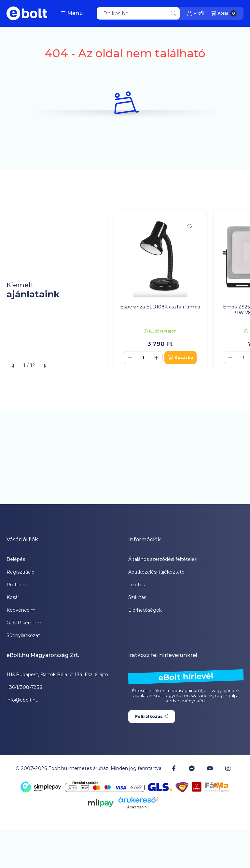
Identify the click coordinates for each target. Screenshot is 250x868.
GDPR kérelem (24, 623)
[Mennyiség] (143, 358)
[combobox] (138, 13)
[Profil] (195, 13)
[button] (72, 13)
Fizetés (137, 585)
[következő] (45, 366)
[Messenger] (192, 768)
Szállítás (137, 597)
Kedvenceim (21, 610)
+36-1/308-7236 (24, 687)
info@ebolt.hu (22, 700)
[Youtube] (210, 768)
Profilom (16, 585)
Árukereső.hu (138, 807)
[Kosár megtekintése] (224, 13)
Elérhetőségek (145, 610)
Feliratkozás (152, 716)
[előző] (13, 366)
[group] (178, 290)
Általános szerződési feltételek (163, 559)
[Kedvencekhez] (190, 226)
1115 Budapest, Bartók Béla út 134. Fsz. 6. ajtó (57, 675)
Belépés (16, 559)
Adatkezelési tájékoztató (156, 572)
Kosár (13, 597)
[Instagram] (228, 768)
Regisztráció (21, 572)
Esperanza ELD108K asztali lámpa (160, 307)
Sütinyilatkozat (23, 635)
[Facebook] (174, 768)
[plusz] (157, 358)
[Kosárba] (181, 358)
